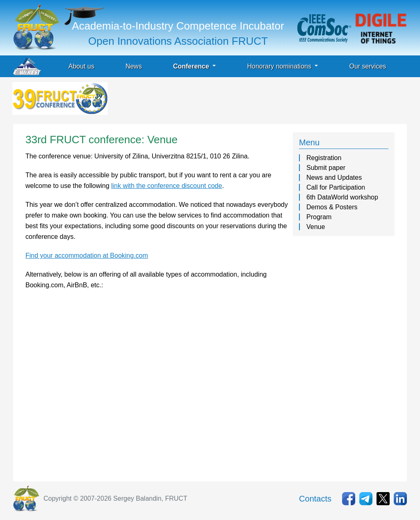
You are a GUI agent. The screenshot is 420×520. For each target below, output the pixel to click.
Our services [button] (367, 66)
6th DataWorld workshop (342, 197)
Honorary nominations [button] (280, 66)
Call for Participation (336, 187)
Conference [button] (192, 66)
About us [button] (81, 66)
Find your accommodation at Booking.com (87, 255)
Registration (324, 158)
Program (319, 217)
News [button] (134, 66)
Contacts (315, 499)
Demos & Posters (332, 207)
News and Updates (334, 178)
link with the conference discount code (167, 186)
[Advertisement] (258, 101)
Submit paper (326, 168)
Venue (316, 227)
